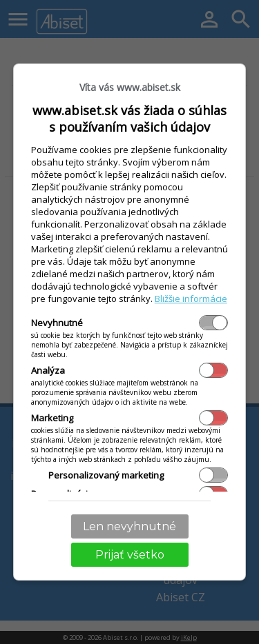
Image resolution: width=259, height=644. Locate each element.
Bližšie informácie (191, 299)
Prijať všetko (130, 555)
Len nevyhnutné (129, 526)
